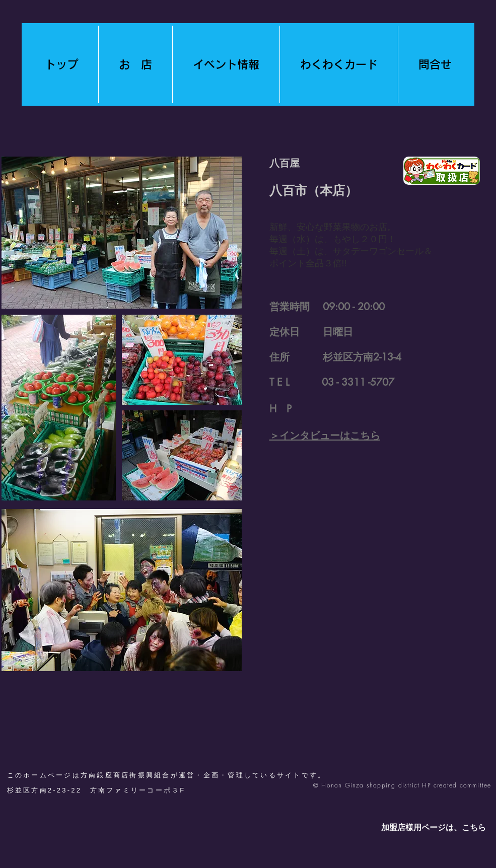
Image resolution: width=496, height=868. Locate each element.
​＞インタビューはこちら (325, 436)
